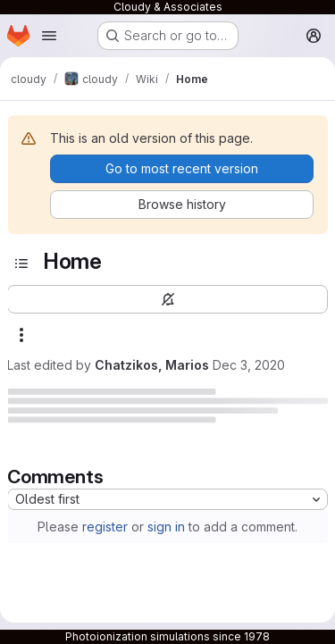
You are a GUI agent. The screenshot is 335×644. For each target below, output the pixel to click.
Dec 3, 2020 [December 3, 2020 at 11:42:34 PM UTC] (249, 365)
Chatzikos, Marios (152, 365)
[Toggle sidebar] (21, 263)
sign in (166, 527)
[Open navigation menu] (49, 36)
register (105, 527)
